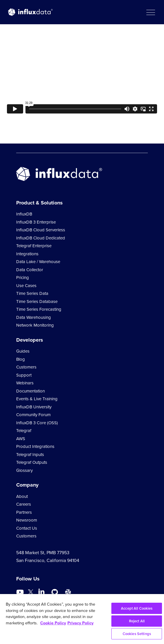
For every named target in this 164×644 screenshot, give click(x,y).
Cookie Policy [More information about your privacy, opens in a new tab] (53, 623)
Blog (21, 359)
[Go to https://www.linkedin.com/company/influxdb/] (41, 592)
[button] (150, 12)
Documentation (31, 391)
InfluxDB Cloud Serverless (41, 230)
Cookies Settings (137, 634)
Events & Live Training (37, 399)
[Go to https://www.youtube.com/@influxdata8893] (21, 592)
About (22, 496)
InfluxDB (24, 214)
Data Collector (30, 270)
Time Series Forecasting (39, 309)
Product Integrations (35, 446)
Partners (24, 512)
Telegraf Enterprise (34, 246)
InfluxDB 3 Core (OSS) (37, 423)
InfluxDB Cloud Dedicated (41, 238)
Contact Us (27, 528)
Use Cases (26, 286)
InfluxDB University (34, 407)
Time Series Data (32, 293)
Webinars (25, 383)
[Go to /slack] (68, 592)
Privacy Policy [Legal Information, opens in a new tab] (80, 623)
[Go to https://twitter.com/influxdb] (31, 593)
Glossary (24, 470)
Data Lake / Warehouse (38, 262)
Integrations (27, 254)
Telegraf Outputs (32, 462)
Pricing (23, 278)
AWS (21, 439)
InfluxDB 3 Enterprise (36, 222)
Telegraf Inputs (30, 455)
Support (24, 375)
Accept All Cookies (137, 608)
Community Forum (33, 415)
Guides (23, 351)
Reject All (137, 621)
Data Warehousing (34, 317)
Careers (24, 504)
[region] (82, 619)
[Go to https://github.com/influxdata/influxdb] (55, 592)
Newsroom (27, 520)
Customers (26, 367)
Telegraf (24, 431)
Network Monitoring (35, 325)
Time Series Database (37, 301)
